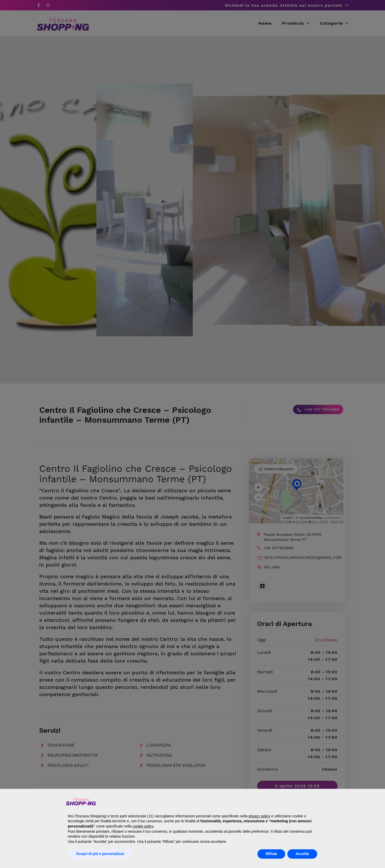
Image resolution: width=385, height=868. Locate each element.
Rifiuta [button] (271, 854)
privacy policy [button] (260, 816)
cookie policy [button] (143, 826)
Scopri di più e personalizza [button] (100, 854)
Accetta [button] (302, 854)
